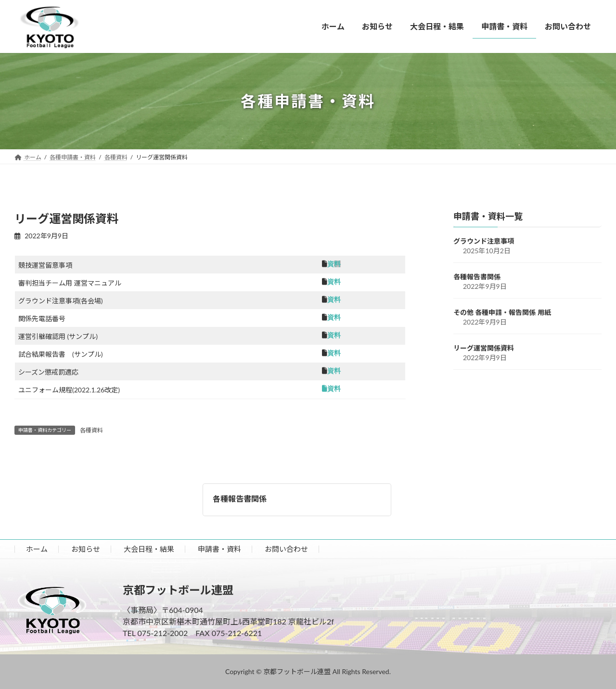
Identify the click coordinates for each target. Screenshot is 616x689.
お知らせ (86, 549)
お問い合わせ (286, 549)
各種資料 (91, 430)
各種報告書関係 (240, 499)
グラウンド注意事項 (484, 241)
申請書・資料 (219, 549)
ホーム (37, 549)
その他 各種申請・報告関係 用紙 (502, 312)
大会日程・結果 (149, 549)
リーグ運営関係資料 (484, 348)
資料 (334, 282)
